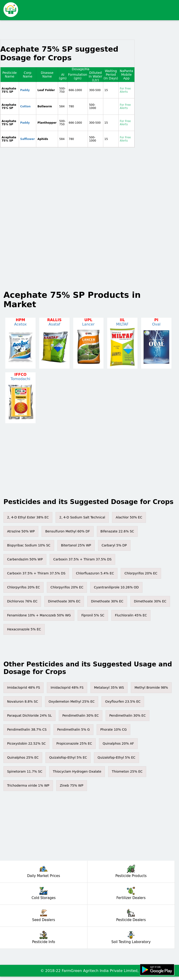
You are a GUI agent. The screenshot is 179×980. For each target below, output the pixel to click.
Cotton (25, 106)
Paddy (25, 90)
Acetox (20, 324)
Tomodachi (20, 379)
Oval (156, 324)
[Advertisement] (96, 8)
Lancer (88, 324)
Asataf (55, 324)
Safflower (28, 139)
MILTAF (122, 324)
